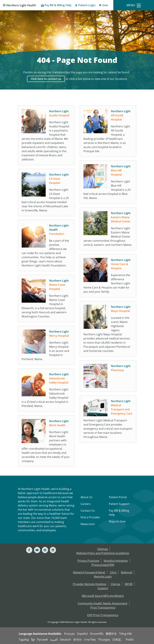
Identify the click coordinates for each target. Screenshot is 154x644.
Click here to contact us (46, 79)
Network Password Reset (89, 572)
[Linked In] (53, 550)
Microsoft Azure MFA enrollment (103, 596)
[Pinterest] (45, 550)
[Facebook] (29, 550)
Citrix (113, 572)
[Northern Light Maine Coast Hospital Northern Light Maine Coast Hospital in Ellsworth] (46, 299)
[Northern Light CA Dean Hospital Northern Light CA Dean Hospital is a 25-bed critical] (46, 193)
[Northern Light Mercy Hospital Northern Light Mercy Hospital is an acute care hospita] (46, 346)
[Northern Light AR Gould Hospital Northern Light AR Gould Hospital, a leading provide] (108, 132)
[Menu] (134, 5)
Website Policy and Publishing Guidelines (103, 553)
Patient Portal (118, 497)
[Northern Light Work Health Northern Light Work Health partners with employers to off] (46, 442)
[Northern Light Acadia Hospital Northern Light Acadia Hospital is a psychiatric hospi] (46, 136)
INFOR (129, 584)
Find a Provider (90, 517)
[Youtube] (37, 550)
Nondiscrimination (116, 561)
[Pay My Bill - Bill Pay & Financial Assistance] (56, 6)
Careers (86, 504)
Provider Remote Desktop (90, 584)
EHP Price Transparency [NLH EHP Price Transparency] (103, 615)
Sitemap (103, 549)
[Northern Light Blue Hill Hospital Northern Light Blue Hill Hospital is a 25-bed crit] (108, 183)
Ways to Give (117, 521)
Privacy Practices (88, 561)
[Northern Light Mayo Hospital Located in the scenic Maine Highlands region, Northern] (108, 330)
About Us (87, 497)
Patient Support (119, 504)
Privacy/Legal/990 (103, 565)
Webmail (127, 572)
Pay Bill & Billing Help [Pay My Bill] (119, 513)
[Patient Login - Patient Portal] (85, 6)
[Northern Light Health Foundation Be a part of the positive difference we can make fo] (46, 246)
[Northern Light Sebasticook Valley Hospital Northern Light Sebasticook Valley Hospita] (46, 391)
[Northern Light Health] (19, 5)
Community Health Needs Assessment (103, 603)
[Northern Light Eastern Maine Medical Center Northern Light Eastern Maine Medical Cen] (108, 230)
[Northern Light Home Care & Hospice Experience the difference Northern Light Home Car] (108, 277)
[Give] (103, 6)
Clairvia (115, 584)
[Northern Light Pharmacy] (108, 377)
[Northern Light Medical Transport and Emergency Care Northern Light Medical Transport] (108, 420)
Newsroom (88, 524)
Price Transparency (103, 608)
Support (103, 588)
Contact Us (88, 511)
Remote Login (103, 577)
